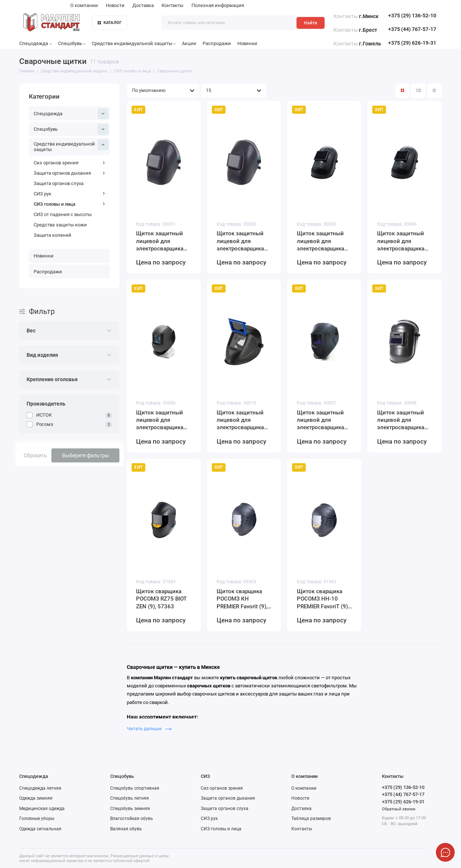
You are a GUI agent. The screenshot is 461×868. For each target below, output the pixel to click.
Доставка (143, 5)
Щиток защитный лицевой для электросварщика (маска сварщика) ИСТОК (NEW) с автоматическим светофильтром (321, 420)
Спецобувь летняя (130, 798)
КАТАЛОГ (110, 23)
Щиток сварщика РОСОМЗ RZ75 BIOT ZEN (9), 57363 (161, 599)
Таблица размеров (311, 819)
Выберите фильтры (86, 455)
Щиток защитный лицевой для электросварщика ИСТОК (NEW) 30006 (163, 420)
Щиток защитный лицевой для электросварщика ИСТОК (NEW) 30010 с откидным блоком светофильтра (243, 420)
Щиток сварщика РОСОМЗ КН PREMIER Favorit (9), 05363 (242, 599)
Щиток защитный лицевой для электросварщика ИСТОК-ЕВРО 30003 (323, 241)
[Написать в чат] (445, 852)
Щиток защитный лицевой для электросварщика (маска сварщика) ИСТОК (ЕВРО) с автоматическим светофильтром (401, 420)
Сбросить (35, 455)
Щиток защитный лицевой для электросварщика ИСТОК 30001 (160, 241)
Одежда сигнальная (40, 829)
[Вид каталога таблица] (435, 91)
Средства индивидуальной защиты (134, 43)
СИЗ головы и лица (70, 204)
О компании (84, 5)
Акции (189, 43)
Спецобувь (72, 43)
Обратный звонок (399, 809)
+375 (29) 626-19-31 (412, 43)
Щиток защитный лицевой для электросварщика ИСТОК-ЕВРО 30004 (403, 241)
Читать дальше (149, 729)
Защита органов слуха (59, 183)
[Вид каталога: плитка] (402, 91)
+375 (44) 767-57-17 (412, 29)
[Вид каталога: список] (418, 91)
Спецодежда (35, 43)
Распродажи (217, 43)
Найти (311, 23)
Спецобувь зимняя (130, 809)
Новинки (247, 43)
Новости (115, 5)
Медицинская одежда (42, 809)
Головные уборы (37, 819)
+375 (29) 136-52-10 (412, 16)
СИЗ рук (70, 194)
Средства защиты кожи (60, 225)
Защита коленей (52, 235)
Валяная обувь (126, 829)
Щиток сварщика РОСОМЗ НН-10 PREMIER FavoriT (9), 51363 (323, 599)
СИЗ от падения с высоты (63, 214)
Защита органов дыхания (70, 173)
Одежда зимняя (36, 798)
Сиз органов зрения (70, 163)
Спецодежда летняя (40, 788)
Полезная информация (218, 5)
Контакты (172, 5)
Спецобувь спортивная (135, 788)
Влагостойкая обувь (132, 819)
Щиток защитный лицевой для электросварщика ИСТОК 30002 (240, 241)
